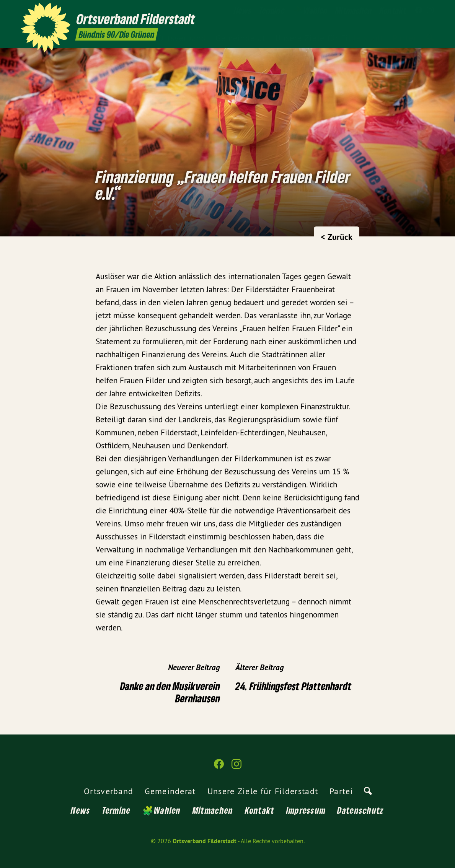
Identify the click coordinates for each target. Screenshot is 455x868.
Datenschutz (360, 810)
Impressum (306, 810)
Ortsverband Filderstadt (205, 841)
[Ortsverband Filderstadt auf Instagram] (430, 10)
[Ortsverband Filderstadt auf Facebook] (419, 10)
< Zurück (337, 237)
